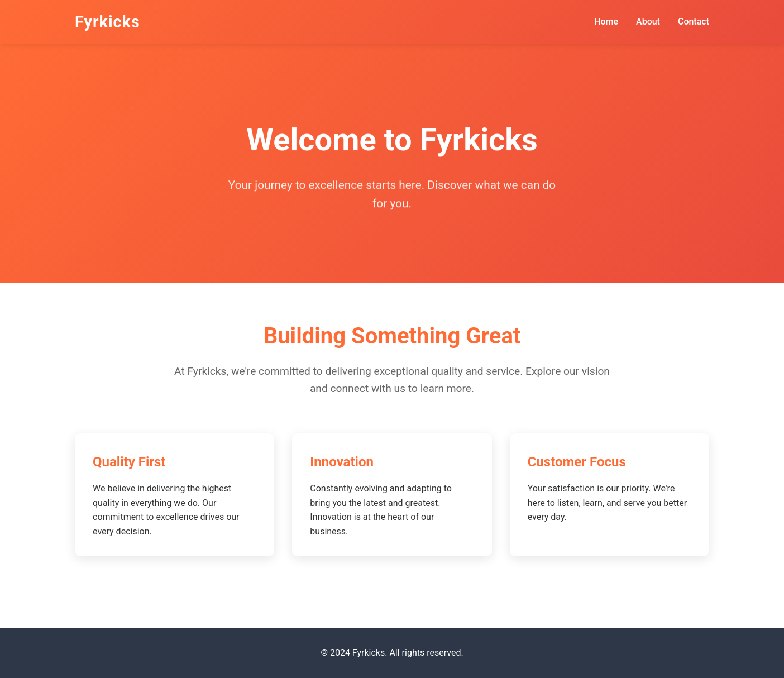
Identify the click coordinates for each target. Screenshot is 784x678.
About (648, 22)
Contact (694, 22)
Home (606, 22)
